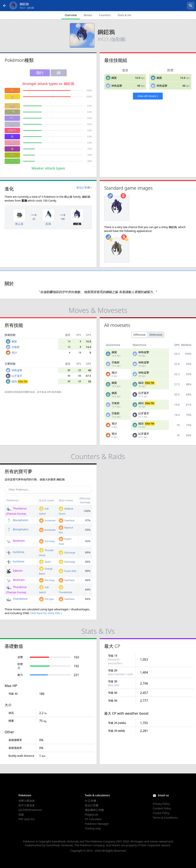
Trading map (93, 828)
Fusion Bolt (68, 571)
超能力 (12, 130)
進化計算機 (92, 805)
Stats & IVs (124, 15)
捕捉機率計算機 (94, 810)
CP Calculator (93, 819)
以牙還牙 (17, 376)
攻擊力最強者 (27, 801)
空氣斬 (16, 347)
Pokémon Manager (97, 824)
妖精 (12, 143)
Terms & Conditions (165, 818)
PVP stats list (26, 819)
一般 (12, 112)
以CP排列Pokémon (30, 810)
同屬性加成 (29, 392)
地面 (12, 106)
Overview (71, 15)
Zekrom (14, 571)
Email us (163, 795)
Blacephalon (17, 520)
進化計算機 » (84, 187)
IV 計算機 (90, 801)
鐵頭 (20, 381)
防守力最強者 (27, 805)
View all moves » (148, 96)
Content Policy (162, 808)
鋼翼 (114, 78)
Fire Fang (47, 541)
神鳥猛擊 (117, 86)
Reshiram (15, 541)
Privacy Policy (161, 804)
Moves (88, 15)
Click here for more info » (46, 613)
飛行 (12, 118)
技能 (21, 814)
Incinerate (47, 520)
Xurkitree (15, 552)
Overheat (67, 520)
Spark (45, 562)
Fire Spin (47, 599)
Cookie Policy (161, 813)
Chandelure (17, 599)
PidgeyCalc (92, 814)
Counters (105, 15)
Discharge (67, 553)
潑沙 (14, 353)
